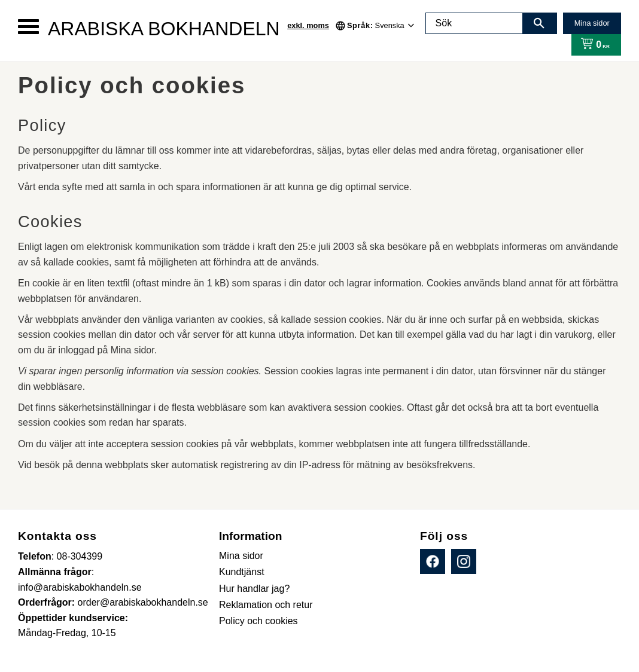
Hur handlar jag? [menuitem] (254, 589)
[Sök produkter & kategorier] (474, 23)
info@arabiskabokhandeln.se (80, 587)
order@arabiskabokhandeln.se (143, 602)
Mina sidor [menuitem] (241, 556)
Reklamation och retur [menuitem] (266, 605)
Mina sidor (592, 23)
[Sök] (539, 23)
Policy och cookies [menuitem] (258, 621)
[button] (28, 27)
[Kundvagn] (593, 45)
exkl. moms (308, 25)
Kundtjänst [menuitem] (242, 572)
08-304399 (80, 556)
